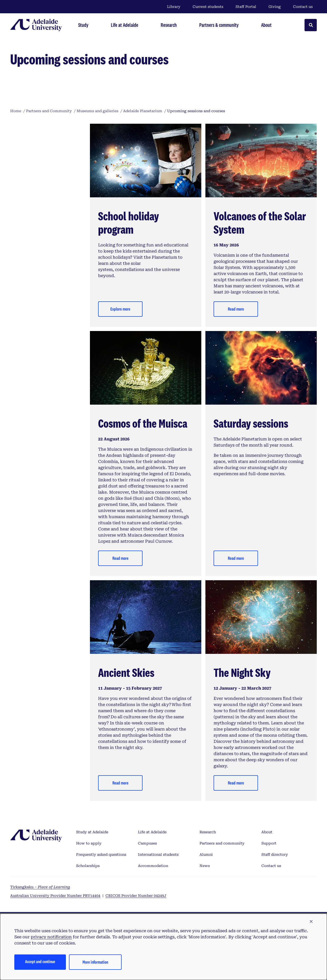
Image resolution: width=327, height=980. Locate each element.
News (205, 866)
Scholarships (88, 866)
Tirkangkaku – (40, 887)
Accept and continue (40, 961)
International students (158, 854)
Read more (236, 309)
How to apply (89, 843)
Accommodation (153, 866)
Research (208, 832)
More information (95, 962)
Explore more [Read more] (120, 309)
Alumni (206, 854)
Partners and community (222, 843)
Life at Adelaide (152, 832)
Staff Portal (246, 7)
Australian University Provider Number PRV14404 (55, 896)
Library (174, 7)
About (267, 832)
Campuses (147, 843)
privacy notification (51, 937)
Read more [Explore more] (236, 558)
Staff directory (275, 854)
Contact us (303, 7)
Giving (275, 7)
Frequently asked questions (101, 854)
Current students (208, 7)
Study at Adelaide (92, 832)
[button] (311, 922)
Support (269, 843)
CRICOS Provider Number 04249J (136, 896)
